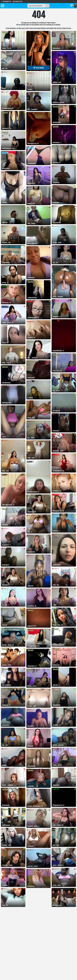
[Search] (48, 6)
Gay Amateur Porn (17, 1)
